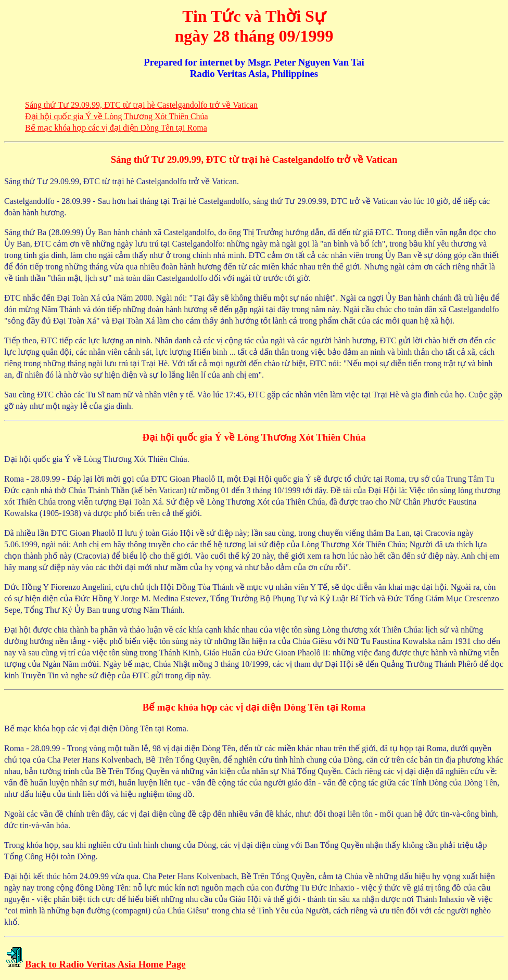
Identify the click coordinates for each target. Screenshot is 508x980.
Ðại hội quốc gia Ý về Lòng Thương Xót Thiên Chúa (117, 116)
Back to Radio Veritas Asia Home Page (105, 964)
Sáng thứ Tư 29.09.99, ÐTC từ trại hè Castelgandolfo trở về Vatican (141, 105)
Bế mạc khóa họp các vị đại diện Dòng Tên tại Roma (116, 128)
